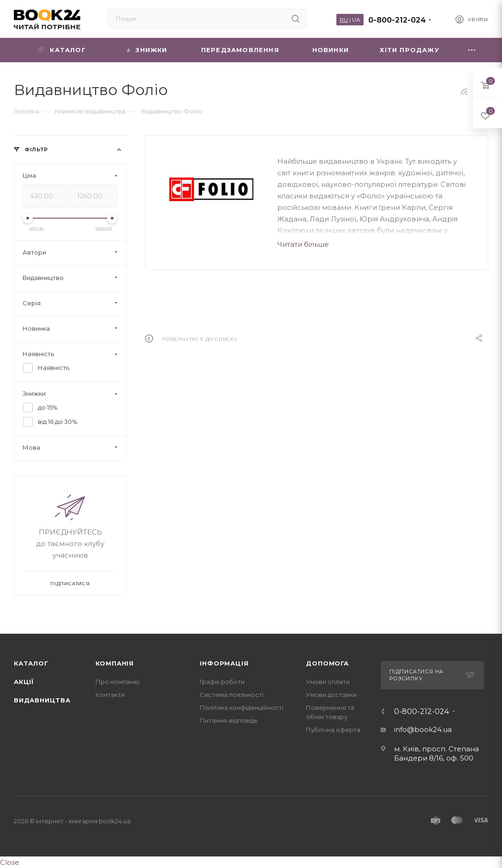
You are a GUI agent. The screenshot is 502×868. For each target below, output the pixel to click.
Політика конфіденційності (242, 707)
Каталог (31, 663)
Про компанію (118, 682)
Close (10, 862)
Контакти (110, 695)
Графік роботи (222, 682)
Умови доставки (331, 695)
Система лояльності (232, 695)
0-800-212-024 (397, 20)
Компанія (115, 663)
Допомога (327, 663)
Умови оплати (328, 682)
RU (344, 20)
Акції (24, 682)
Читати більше (303, 244)
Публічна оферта (333, 730)
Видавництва (42, 700)
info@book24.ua (423, 729)
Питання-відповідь (229, 720)
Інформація (224, 663)
